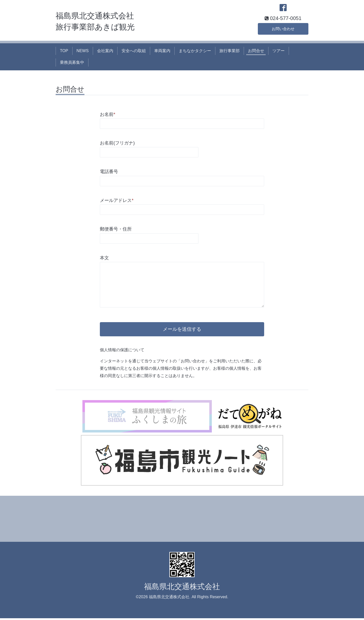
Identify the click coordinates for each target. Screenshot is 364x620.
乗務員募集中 (72, 63)
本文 (104, 258)
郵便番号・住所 (116, 230)
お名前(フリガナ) (117, 143)
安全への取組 (134, 51)
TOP (64, 51)
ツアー (279, 51)
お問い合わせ (283, 29)
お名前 (108, 115)
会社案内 (105, 51)
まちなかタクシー (195, 51)
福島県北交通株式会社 (182, 588)
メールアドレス (117, 201)
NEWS (83, 51)
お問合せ (256, 51)
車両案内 (162, 51)
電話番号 (109, 172)
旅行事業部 (230, 51)
